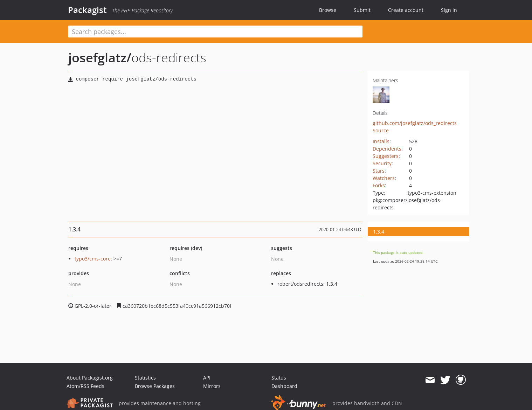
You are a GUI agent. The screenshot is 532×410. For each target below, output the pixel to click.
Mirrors (212, 386)
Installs (381, 141)
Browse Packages (155, 386)
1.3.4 (379, 232)
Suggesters (386, 156)
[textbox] (215, 32)
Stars (379, 171)
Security (382, 163)
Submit (362, 10)
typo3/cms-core (93, 259)
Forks (379, 185)
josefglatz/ (100, 58)
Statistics (145, 378)
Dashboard (284, 386)
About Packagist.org (90, 378)
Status (279, 378)
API (207, 378)
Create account (406, 10)
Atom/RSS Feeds (85, 386)
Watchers (384, 178)
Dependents (387, 149)
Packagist (87, 10)
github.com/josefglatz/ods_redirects (415, 123)
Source (381, 130)
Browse (328, 10)
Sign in (449, 10)
